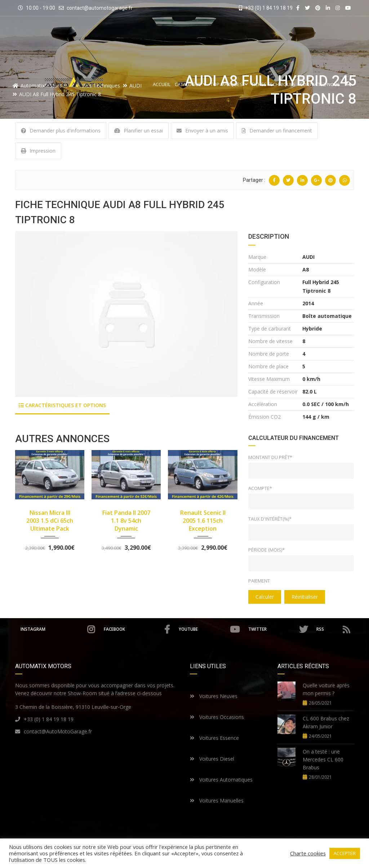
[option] (126, 314)
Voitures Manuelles (217, 800)
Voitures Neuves (214, 696)
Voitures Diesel (212, 759)
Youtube (210, 629)
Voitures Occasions (217, 717)
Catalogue (190, 84)
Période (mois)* (266, 550)
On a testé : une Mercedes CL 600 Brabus (323, 759)
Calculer (265, 597)
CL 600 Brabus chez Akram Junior (326, 722)
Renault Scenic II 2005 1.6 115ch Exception (203, 521)
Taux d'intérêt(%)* (270, 519)
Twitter (278, 629)
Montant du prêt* (270, 457)
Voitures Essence (214, 738)
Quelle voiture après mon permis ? (326, 689)
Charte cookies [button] (308, 853)
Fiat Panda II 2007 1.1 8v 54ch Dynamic (126, 521)
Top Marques (229, 84)
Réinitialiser (305, 597)
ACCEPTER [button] (345, 853)
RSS (334, 629)
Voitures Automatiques (221, 780)
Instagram (57, 629)
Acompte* (260, 488)
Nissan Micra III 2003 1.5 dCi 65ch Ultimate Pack (50, 521)
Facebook (137, 629)
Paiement (259, 581)
